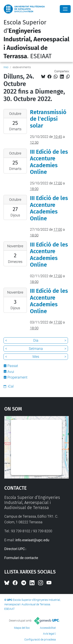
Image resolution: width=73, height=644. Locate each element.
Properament (17, 377)
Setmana (36, 349)
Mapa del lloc (22, 628)
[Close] (65, 9)
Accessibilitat (48, 628)
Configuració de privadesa (40, 640)
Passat (13, 366)
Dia (36, 340)
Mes (36, 357)
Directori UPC (15, 549)
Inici (6, 67)
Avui (11, 372)
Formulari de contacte (21, 558)
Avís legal (49, 634)
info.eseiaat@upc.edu (32, 540)
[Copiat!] (68, 77)
